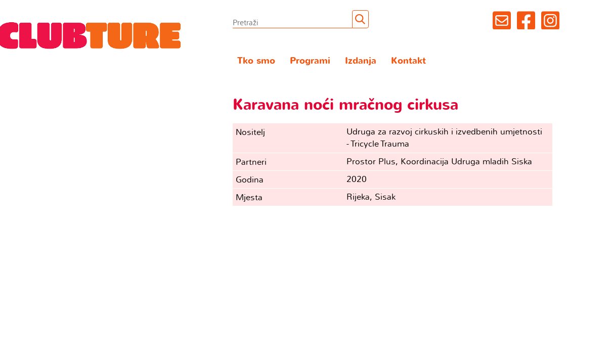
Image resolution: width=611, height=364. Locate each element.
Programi (310, 61)
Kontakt (408, 61)
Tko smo (256, 61)
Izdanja (361, 61)
